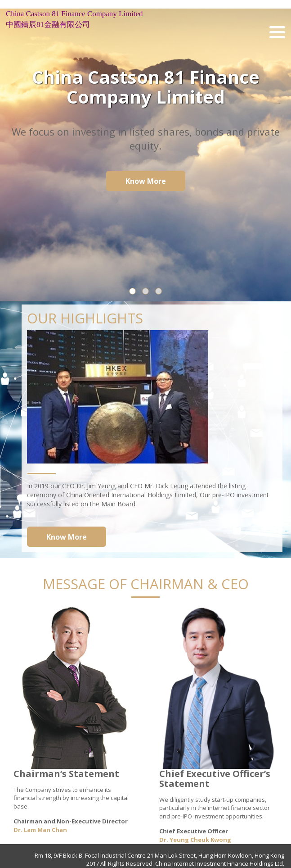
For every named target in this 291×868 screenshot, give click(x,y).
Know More (146, 181)
